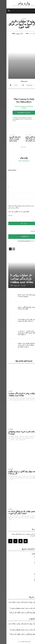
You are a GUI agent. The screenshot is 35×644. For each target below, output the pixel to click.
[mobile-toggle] (32, 11)
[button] (3, 11)
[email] (17, 231)
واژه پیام (25, 33)
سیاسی (4, 391)
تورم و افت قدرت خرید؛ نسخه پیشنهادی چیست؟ (20, 295)
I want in (18, 237)
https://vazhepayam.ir (18, 161)
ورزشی (4, 509)
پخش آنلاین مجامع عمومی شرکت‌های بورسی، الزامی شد (25, 139)
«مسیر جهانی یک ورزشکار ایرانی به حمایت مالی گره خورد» (21, 320)
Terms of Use (17, 119)
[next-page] (4, 249)
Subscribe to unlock (17, 113)
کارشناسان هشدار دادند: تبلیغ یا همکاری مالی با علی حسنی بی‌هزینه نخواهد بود (20, 345)
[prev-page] (7, 249)
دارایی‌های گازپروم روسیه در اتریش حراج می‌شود (8, 139)
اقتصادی (18, 19)
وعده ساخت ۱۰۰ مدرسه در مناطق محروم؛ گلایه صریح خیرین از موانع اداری (21, 333)
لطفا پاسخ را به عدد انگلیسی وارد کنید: (12, 212)
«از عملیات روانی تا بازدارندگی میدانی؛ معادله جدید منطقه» (15, 279)
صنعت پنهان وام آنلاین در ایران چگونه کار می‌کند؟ (20, 308)
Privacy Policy (27, 241)
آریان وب (13, 641)
